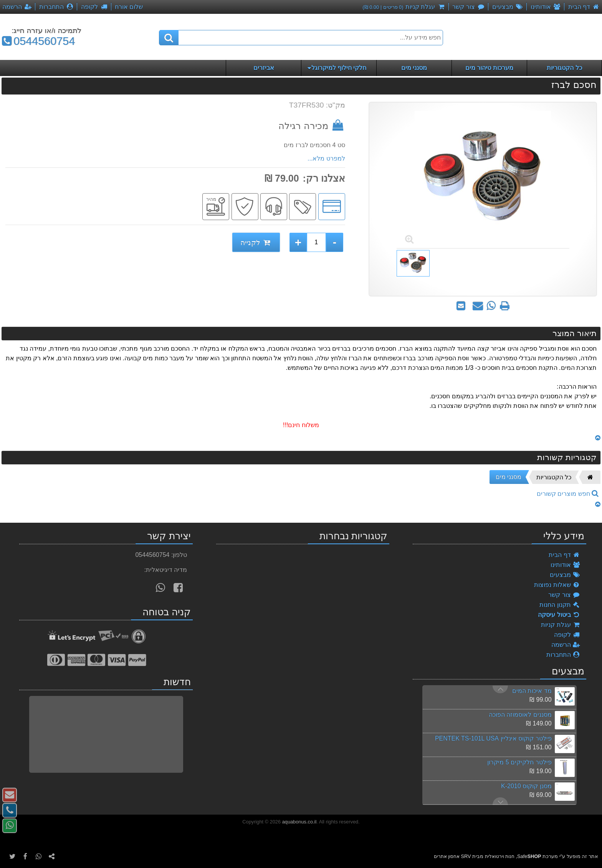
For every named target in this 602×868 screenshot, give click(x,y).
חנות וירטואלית (500, 856)
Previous (500, 801)
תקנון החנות (560, 605)
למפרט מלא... (326, 158)
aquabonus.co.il (299, 822)
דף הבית (564, 555)
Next (500, 689)
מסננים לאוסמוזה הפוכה (520, 715)
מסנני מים (509, 477)
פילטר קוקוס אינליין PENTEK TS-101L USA (493, 738)
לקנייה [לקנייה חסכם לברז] (256, 243)
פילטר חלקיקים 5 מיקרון (519, 762)
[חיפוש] (169, 38)
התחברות (563, 655)
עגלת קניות (561, 625)
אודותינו (566, 565)
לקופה (567, 635)
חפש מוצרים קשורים (568, 494)
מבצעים (565, 575)
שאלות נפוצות (557, 585)
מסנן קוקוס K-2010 (526, 786)
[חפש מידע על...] (301, 38)
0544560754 (37, 41)
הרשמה (566, 645)
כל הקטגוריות (554, 477)
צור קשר (564, 595)
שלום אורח (129, 7)
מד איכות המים (532, 691)
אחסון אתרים (447, 856)
